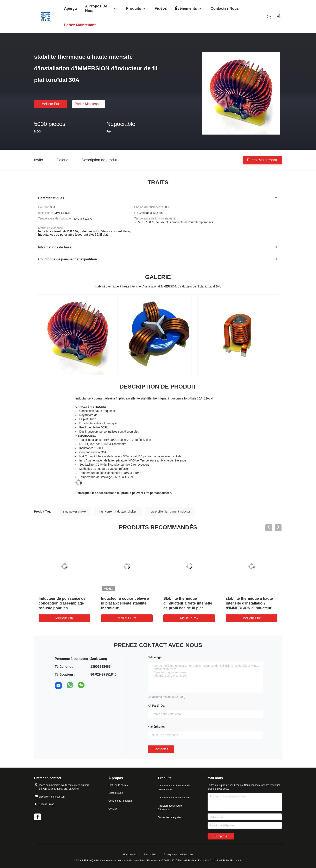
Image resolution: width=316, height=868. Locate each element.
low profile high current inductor (170, 511)
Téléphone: (157, 727)
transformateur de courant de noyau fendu (174, 787)
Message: (156, 657)
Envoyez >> (221, 836)
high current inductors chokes (118, 511)
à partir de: (157, 706)
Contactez (161, 749)
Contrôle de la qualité (120, 801)
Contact (113, 809)
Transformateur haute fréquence (170, 808)
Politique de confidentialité (178, 855)
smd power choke (74, 511)
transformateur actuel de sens (174, 798)
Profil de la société (119, 785)
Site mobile (150, 855)
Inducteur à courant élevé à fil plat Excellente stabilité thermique (125, 603)
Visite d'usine (116, 793)
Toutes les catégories (170, 817)
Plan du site (130, 855)
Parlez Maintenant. (89, 104)
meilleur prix (51, 104)
